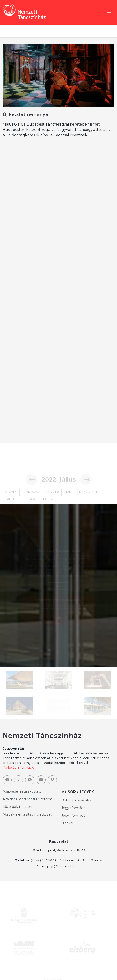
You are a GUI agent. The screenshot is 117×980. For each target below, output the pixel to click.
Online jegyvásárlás (76, 800)
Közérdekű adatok (17, 807)
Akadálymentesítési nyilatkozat (27, 814)
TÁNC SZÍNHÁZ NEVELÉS (84, 497)
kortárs (31, 497)
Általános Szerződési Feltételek (27, 799)
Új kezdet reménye (25, 114)
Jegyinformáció (73, 808)
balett (10, 504)
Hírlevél (67, 823)
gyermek (52, 497)
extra (48, 504)
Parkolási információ (18, 768)
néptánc (29, 504)
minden (11, 497)
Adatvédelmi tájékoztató (22, 791)
